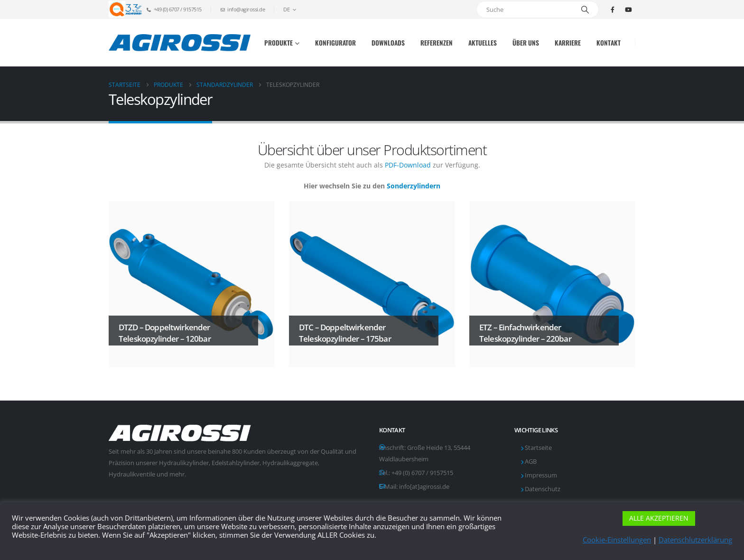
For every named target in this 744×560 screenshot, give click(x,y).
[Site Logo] (180, 42)
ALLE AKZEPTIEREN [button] (659, 518)
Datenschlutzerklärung (695, 540)
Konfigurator (335, 43)
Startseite (538, 448)
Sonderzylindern (414, 186)
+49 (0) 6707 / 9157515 (422, 473)
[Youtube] (628, 9)
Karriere (568, 43)
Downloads (388, 43)
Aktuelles (483, 43)
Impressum (541, 475)
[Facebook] (613, 9)
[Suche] (585, 9)
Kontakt (609, 43)
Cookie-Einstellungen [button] (617, 540)
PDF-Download (408, 165)
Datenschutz (543, 489)
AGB (531, 462)
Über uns (526, 43)
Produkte (279, 43)
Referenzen (437, 43)
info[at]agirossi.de (424, 487)
